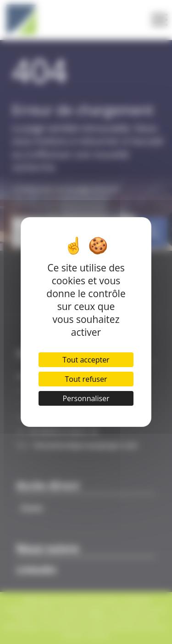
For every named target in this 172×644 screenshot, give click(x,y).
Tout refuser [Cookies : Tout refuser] (86, 379)
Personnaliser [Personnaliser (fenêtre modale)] (86, 398)
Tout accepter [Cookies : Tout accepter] (86, 360)
